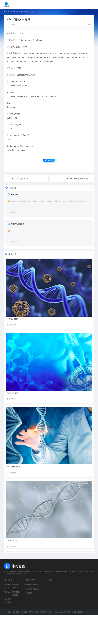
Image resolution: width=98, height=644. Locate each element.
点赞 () (49, 160)
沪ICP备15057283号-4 (80, 612)
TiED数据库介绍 (12, 541)
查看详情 (14, 212)
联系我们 (28, 593)
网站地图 (66, 612)
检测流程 (14, 195)
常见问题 (28, 584)
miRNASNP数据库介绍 (78, 179)
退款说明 (37, 589)
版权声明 (37, 584)
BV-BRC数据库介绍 (13, 467)
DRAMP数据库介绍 (19, 179)
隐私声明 (28, 589)
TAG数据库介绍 (12, 393)
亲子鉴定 (7, 592)
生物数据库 (15, 12)
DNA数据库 (24, 12)
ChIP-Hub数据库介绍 (14, 319)
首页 (7, 12)
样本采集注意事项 (18, 224)
